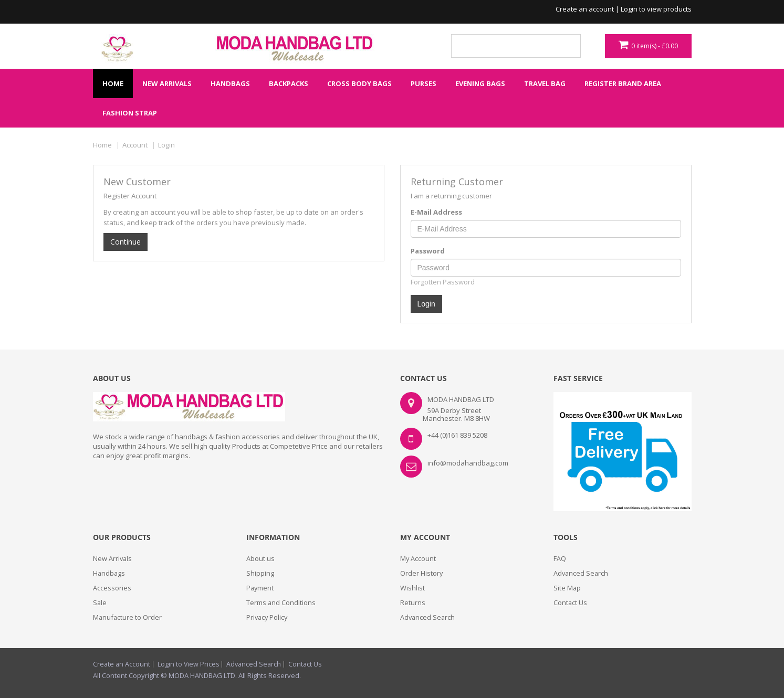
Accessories (112, 588)
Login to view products (656, 9)
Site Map (567, 588)
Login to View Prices (190, 664)
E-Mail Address (436, 212)
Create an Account (122, 664)
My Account (418, 558)
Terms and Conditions (281, 602)
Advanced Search (428, 617)
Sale (100, 602)
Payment (260, 588)
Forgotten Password (443, 282)
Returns (413, 602)
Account (135, 145)
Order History (422, 573)
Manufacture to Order (128, 617)
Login (166, 145)
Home (102, 145)
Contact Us (571, 602)
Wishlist (412, 588)
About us (260, 558)
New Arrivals (113, 558)
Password (428, 251)
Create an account (585, 9)
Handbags (109, 573)
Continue (126, 242)
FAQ (560, 558)
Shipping (260, 573)
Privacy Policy (268, 617)
